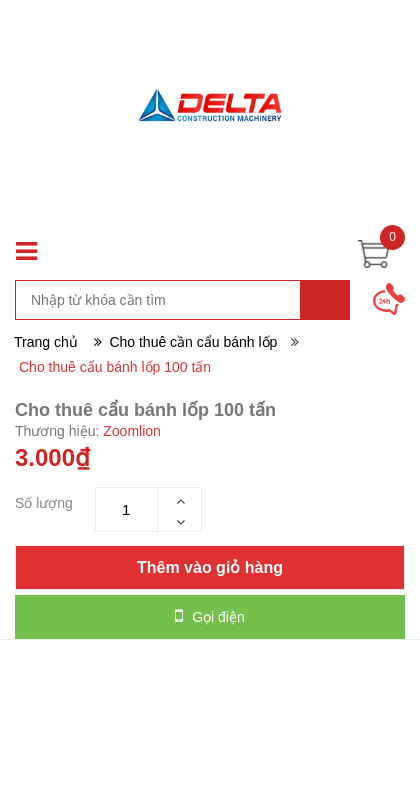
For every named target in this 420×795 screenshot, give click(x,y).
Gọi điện (209, 616)
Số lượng (44, 503)
